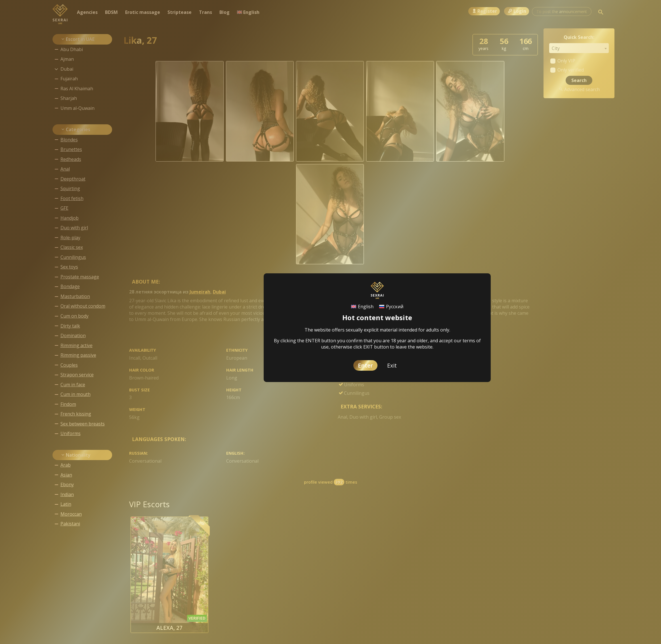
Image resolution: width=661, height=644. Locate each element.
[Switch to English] (362, 307)
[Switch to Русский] (391, 307)
